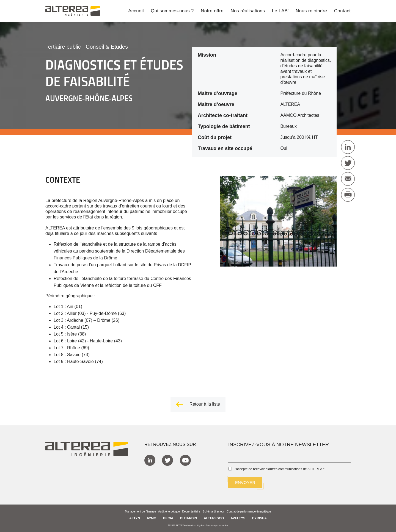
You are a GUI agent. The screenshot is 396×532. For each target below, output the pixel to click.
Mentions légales (196, 525)
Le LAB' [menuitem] (280, 11)
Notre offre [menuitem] (212, 11)
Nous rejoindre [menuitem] (311, 11)
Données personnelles (217, 525)
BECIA (168, 518)
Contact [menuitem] (342, 11)
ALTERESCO (214, 518)
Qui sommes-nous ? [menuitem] (172, 11)
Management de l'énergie (140, 511)
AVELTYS (238, 518)
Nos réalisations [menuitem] (248, 11)
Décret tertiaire (191, 511)
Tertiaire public (63, 47)
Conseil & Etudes (107, 47)
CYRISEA (259, 518)
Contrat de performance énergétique (249, 511)
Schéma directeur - (215, 511)
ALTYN (135, 518)
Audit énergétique (169, 511)
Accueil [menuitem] (136, 11)
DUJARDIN (189, 518)
